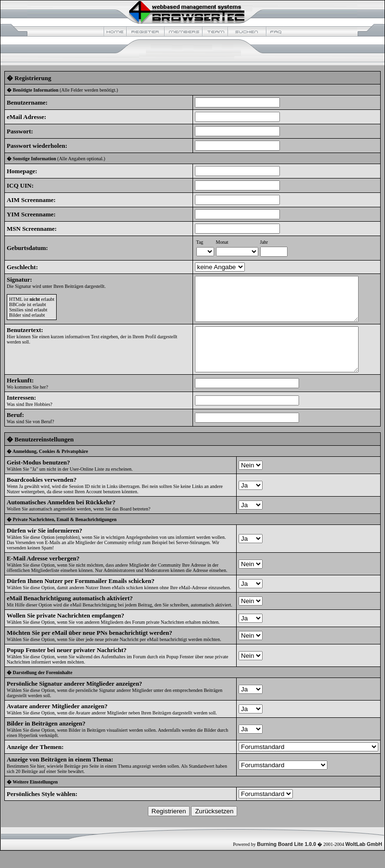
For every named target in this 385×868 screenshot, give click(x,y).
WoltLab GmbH (364, 861)
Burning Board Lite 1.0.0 (286, 861)
